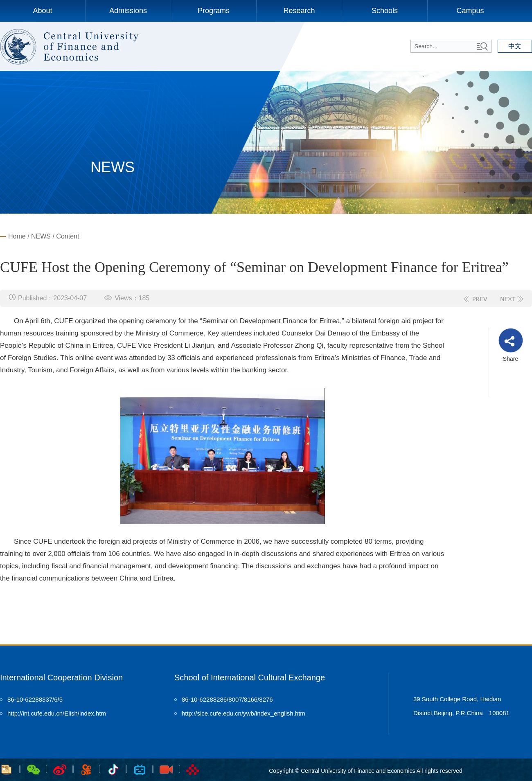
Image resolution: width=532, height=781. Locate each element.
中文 (515, 46)
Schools (385, 11)
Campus (470, 11)
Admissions (128, 11)
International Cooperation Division (61, 677)
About (42, 11)
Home (17, 236)
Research (299, 11)
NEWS (41, 236)
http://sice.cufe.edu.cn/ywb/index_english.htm (243, 713)
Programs (214, 11)
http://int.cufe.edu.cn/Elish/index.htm (57, 713)
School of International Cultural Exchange (250, 677)
